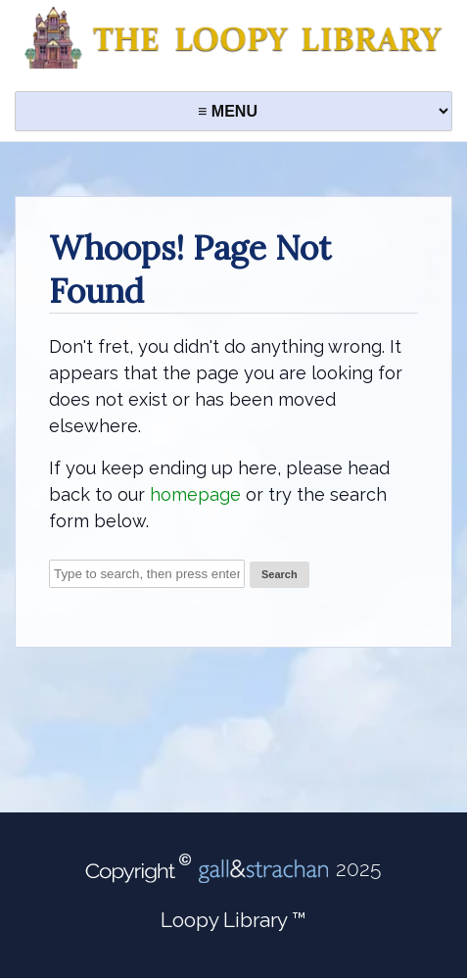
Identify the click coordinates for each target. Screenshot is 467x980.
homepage (195, 494)
